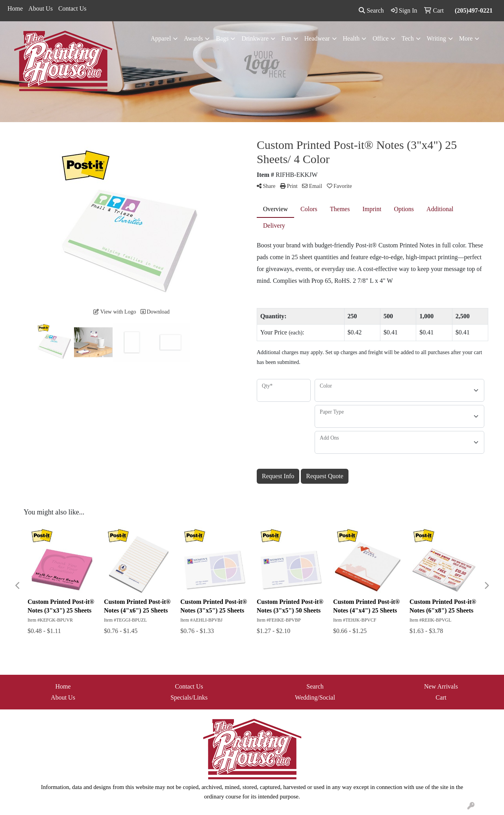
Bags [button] (222, 38)
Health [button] (351, 38)
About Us (41, 8)
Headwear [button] (317, 38)
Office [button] (381, 38)
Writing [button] (436, 38)
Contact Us (72, 8)
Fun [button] (286, 38)
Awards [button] (193, 38)
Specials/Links (189, 697)
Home (15, 8)
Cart (441, 697)
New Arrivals (441, 686)
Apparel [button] (161, 38)
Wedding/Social (315, 697)
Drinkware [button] (255, 38)
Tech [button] (408, 38)
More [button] (466, 38)
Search (371, 10)
